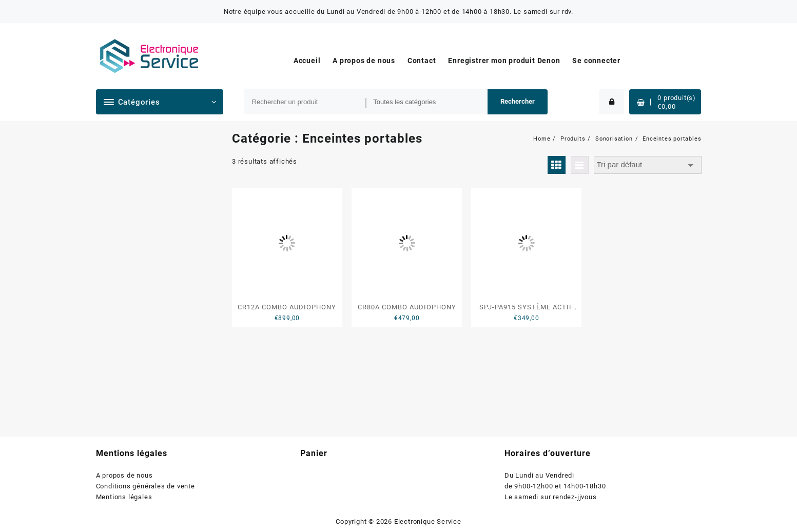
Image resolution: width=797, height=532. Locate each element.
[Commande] (648, 165)
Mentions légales (124, 497)
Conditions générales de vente (145, 486)
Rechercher (518, 101)
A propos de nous (124, 475)
